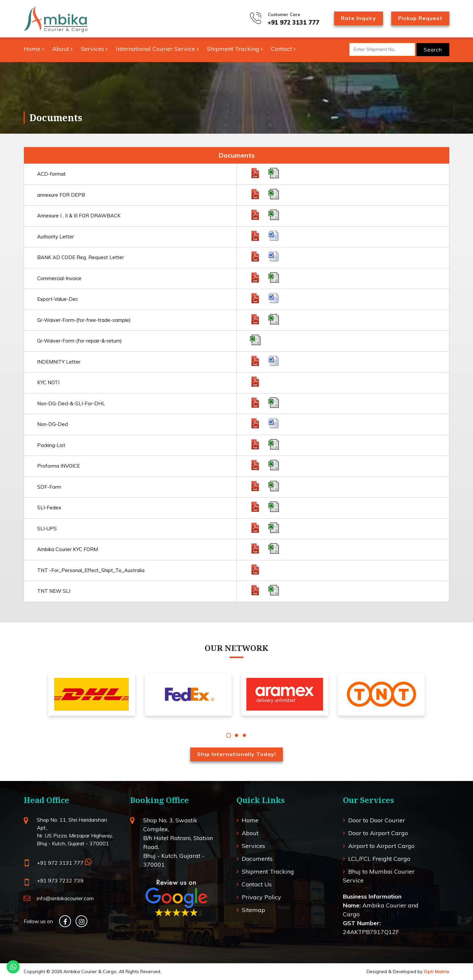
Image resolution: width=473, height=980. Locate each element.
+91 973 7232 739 (60, 880)
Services (94, 49)
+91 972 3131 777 (293, 22)
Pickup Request (420, 18)
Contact (283, 49)
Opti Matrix (437, 971)
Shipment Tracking (235, 49)
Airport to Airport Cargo (381, 846)
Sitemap (253, 910)
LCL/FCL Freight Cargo (379, 859)
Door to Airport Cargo (378, 833)
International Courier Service (157, 49)
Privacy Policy (261, 897)
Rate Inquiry (359, 18)
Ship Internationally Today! (236, 754)
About (62, 49)
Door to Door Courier (377, 820)
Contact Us (257, 884)
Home (34, 49)
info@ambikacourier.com (65, 898)
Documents (257, 859)
